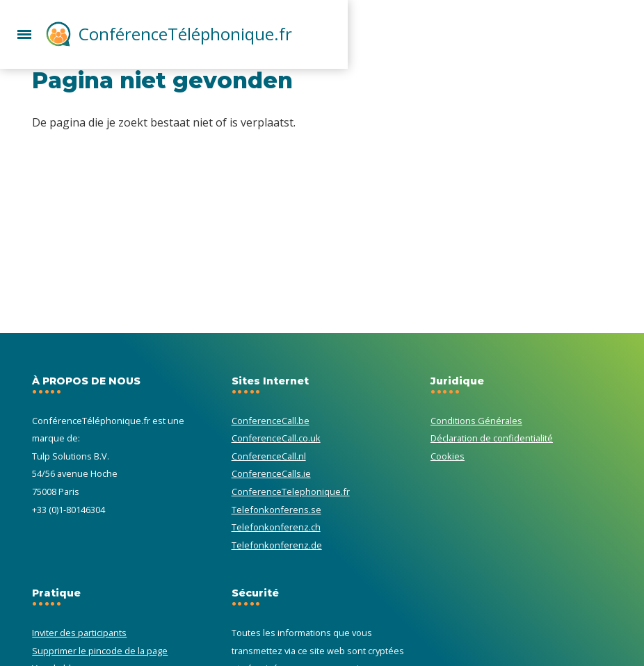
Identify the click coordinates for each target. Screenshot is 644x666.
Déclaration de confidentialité (492, 438)
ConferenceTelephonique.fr (291, 492)
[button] (24, 33)
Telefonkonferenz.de (277, 545)
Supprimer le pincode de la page (100, 651)
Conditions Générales (476, 421)
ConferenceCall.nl (269, 456)
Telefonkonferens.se (276, 510)
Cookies (448, 456)
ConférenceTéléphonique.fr (185, 34)
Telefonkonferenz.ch (276, 527)
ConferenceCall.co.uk (276, 438)
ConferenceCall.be (271, 421)
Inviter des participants (79, 633)
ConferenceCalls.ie (271, 473)
